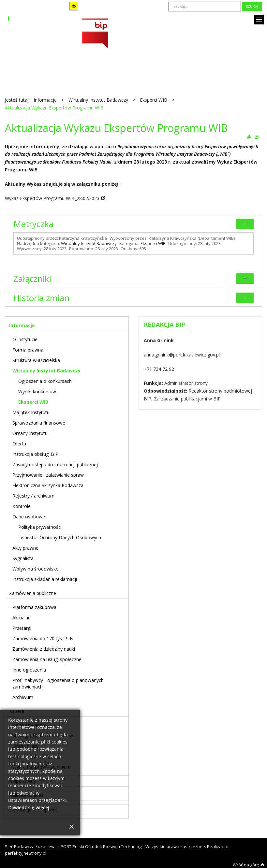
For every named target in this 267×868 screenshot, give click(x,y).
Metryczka (33, 224)
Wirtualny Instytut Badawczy (89, 243)
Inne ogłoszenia (29, 670)
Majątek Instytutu (31, 412)
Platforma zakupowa (34, 607)
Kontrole (22, 506)
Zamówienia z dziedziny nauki (44, 649)
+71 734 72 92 (159, 369)
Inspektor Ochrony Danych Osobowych (60, 537)
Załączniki (32, 279)
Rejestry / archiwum (33, 496)
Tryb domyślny (25, 6)
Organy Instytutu (30, 433)
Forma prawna (28, 350)
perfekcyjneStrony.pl (26, 853)
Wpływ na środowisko (36, 569)
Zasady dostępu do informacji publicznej (55, 464)
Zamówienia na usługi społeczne (47, 659)
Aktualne (22, 618)
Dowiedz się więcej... (31, 808)
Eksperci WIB (153, 243)
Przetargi (22, 628)
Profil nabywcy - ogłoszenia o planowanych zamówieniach (58, 683)
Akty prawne (25, 548)
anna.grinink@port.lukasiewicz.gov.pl (182, 355)
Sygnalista (23, 558)
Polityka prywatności (40, 527)
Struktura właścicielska (36, 360)
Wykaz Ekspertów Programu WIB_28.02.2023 (52, 198)
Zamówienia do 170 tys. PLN (43, 638)
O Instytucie (25, 339)
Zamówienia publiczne (33, 593)
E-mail (257, 137)
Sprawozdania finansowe (39, 423)
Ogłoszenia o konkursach (45, 381)
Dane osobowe (29, 517)
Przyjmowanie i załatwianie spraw (48, 475)
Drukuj (249, 137)
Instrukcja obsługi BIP (35, 454)
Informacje (22, 325)
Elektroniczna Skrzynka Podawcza (48, 485)
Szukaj (252, 6)
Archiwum (23, 697)
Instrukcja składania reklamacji (45, 579)
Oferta (19, 444)
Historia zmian (41, 298)
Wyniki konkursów (37, 391)
